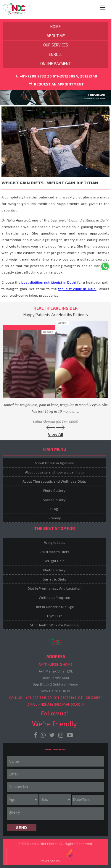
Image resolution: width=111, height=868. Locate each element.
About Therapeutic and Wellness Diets (54, 481)
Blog (54, 509)
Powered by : (59, 855)
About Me (56, 36)
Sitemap (54, 518)
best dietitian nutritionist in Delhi (49, 282)
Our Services (56, 45)
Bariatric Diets (54, 579)
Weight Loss (54, 542)
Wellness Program (54, 597)
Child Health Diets (54, 552)
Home (55, 27)
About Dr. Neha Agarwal (54, 463)
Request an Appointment (56, 84)
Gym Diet (54, 616)
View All (56, 434)
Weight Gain (54, 561)
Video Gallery (54, 500)
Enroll (55, 54)
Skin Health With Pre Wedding (54, 625)
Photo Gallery (54, 490)
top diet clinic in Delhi (77, 289)
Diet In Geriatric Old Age (54, 607)
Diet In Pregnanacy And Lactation (54, 588)
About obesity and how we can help (54, 472)
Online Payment (55, 64)
